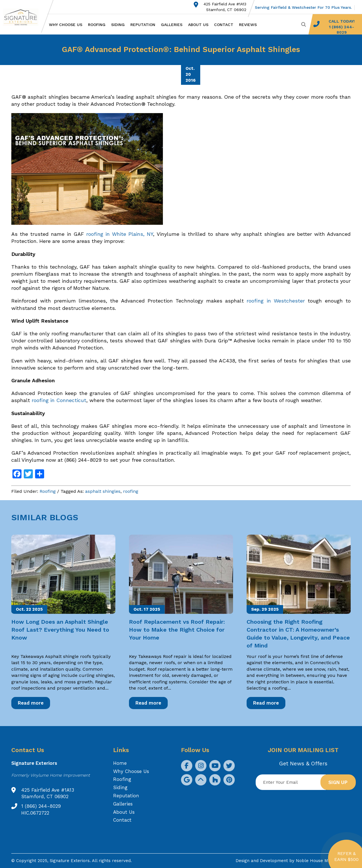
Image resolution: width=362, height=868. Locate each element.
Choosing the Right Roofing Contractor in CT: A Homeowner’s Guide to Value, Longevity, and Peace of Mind (298, 634)
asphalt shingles (103, 491)
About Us (198, 25)
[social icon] (187, 766)
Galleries (172, 25)
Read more (31, 703)
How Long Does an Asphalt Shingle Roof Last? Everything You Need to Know (60, 630)
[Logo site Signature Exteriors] (23, 17)
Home (120, 763)
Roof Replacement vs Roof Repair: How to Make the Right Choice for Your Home (177, 630)
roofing (131, 491)
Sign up (338, 782)
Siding (118, 25)
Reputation (143, 25)
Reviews (248, 25)
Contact (224, 25)
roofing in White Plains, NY (120, 234)
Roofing (97, 25)
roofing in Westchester (276, 301)
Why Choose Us (66, 25)
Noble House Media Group (323, 861)
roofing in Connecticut (59, 400)
